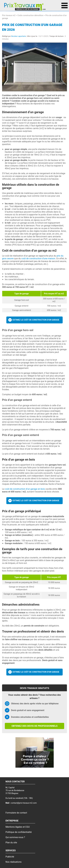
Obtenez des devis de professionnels (34, 726)
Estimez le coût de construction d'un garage (36, 320)
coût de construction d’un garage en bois (25, 489)
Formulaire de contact (16, 813)
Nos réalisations (14, 862)
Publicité (10, 857)
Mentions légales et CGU (18, 827)
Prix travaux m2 (9, 15)
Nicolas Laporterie (18, 36)
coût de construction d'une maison (38, 259)
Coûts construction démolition (30, 15)
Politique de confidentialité (19, 832)
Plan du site (11, 843)
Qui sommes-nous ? (15, 837)
